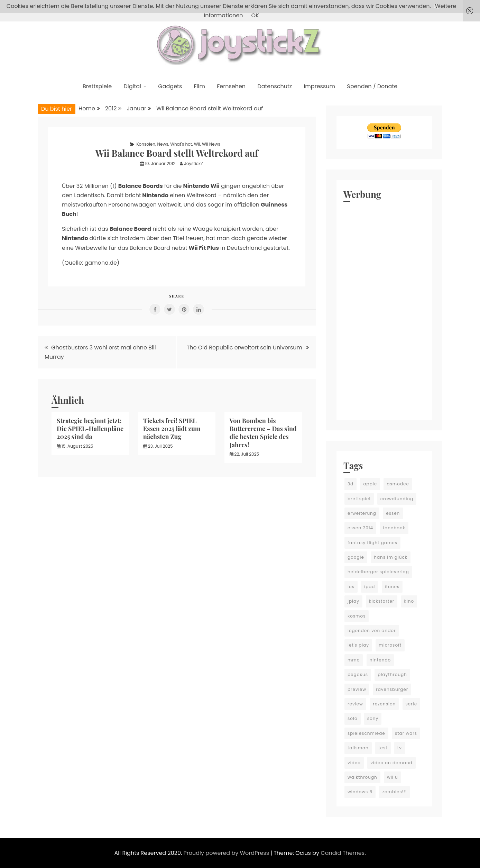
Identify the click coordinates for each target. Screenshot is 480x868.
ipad (370, 587)
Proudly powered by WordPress (227, 853)
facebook (394, 528)
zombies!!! (394, 792)
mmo (354, 660)
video (354, 763)
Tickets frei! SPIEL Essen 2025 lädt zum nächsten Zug (172, 429)
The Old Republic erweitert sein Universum (244, 348)
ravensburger (392, 689)
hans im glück (391, 557)
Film (200, 86)
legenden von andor (372, 631)
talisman (358, 748)
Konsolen (146, 144)
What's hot (181, 144)
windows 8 (360, 792)
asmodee (398, 484)
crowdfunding (397, 499)
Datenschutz (275, 86)
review (355, 704)
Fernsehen (231, 86)
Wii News (211, 144)
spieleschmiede (366, 733)
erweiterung (362, 513)
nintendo (380, 660)
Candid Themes (343, 853)
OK (255, 15)
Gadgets (170, 86)
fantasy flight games (372, 543)
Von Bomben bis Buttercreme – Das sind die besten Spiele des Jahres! (263, 433)
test (383, 748)
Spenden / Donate (372, 86)
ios (351, 587)
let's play (358, 645)
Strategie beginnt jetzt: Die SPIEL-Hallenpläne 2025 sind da (90, 429)
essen (393, 513)
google (356, 557)
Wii (197, 144)
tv (400, 748)
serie (412, 704)
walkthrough (362, 777)
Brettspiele (97, 86)
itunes (392, 587)
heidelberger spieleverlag (378, 572)
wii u (393, 777)
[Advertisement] (384, 309)
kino (409, 601)
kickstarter (382, 601)
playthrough (392, 674)
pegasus (358, 674)
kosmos (357, 616)
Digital (132, 86)
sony (373, 718)
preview (357, 689)
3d (350, 484)
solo (353, 718)
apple (370, 484)
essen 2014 (360, 528)
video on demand (391, 763)
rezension (384, 704)
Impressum (319, 86)
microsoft (390, 645)
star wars (406, 733)
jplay (353, 601)
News (163, 144)
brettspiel (359, 499)
